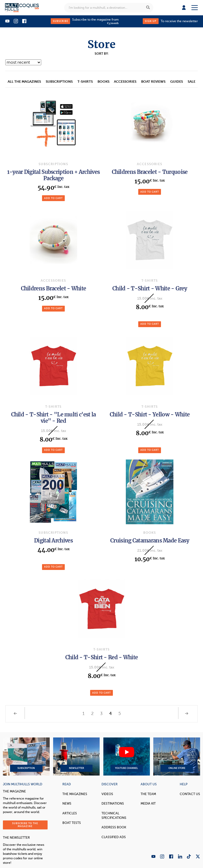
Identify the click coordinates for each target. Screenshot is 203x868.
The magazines (75, 794)
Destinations (113, 804)
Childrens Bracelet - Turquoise (150, 172)
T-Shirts (85, 82)
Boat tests (72, 823)
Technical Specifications (114, 816)
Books (103, 82)
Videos (107, 794)
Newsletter (76, 756)
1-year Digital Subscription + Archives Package (53, 175)
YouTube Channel (127, 756)
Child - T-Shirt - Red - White (102, 657)
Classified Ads (114, 837)
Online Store (177, 756)
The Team (148, 794)
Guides (177, 82)
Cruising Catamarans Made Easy (150, 540)
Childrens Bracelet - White (54, 288)
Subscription (26, 756)
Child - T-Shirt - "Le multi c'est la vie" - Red (54, 418)
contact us (190, 794)
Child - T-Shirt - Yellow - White (150, 414)
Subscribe (61, 21)
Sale (192, 82)
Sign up (151, 21)
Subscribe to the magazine (25, 825)
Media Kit (148, 804)
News (67, 804)
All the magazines (24, 82)
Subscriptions (59, 82)
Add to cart (53, 198)
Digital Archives (53, 540)
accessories (125, 82)
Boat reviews (153, 82)
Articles (70, 813)
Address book (114, 827)
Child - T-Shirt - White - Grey (150, 288)
